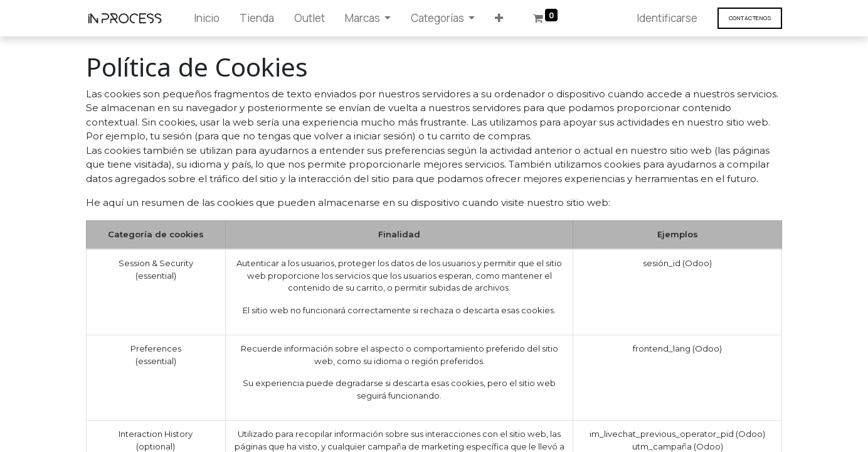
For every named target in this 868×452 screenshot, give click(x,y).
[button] (499, 18)
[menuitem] (207, 18)
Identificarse (667, 18)
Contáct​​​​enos (750, 18)
